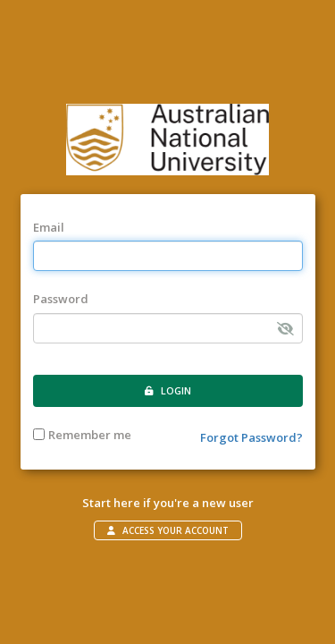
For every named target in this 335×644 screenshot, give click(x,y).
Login (168, 390)
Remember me (82, 435)
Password (61, 299)
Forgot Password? (251, 437)
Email (49, 227)
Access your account (168, 530)
